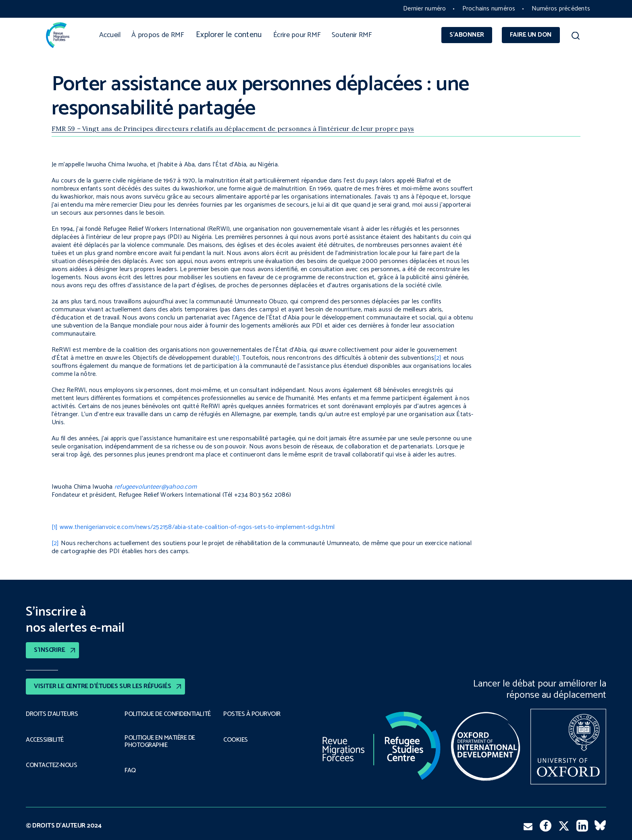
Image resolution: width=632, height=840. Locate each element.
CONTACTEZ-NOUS (51, 765)
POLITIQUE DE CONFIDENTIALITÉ (168, 714)
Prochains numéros (489, 9)
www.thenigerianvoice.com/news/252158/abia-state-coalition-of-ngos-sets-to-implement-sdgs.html (197, 527)
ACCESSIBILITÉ (45, 740)
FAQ (130, 771)
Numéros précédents (561, 9)
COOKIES (236, 740)
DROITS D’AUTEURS (52, 714)
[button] (575, 37)
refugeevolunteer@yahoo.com (156, 487)
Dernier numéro (424, 9)
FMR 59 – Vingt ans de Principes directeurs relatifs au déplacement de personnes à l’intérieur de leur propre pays (233, 129)
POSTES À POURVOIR (252, 714)
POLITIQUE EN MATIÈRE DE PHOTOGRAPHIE (160, 742)
